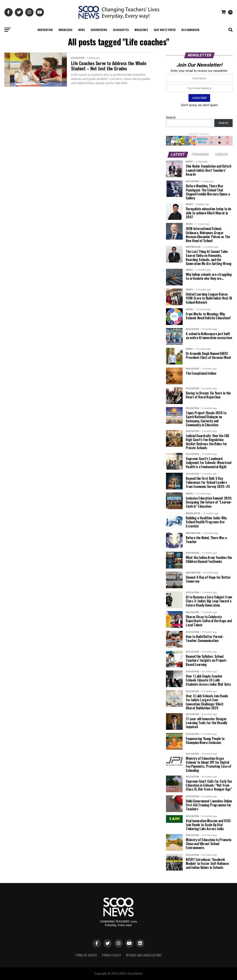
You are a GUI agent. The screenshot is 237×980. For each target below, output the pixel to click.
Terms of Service (86, 955)
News (82, 30)
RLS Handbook (190, 30)
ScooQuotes (121, 30)
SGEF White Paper (165, 30)
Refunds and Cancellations (144, 955)
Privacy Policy (112, 955)
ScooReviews (99, 30)
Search (171, 118)
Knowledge (65, 30)
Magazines (141, 30)
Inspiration (45, 30)
